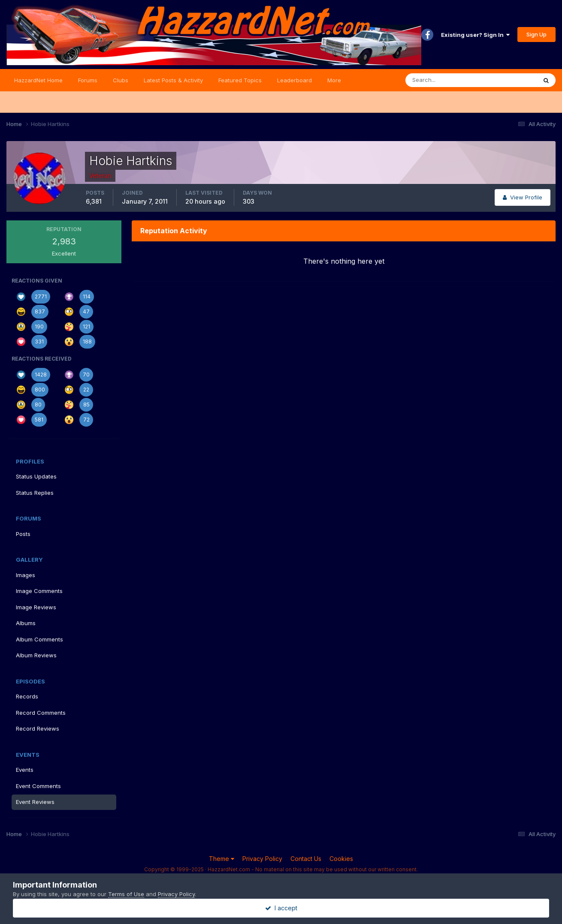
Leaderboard (295, 80)
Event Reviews (35, 802)
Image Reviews (36, 607)
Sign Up (536, 34)
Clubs (121, 80)
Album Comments (39, 639)
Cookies (341, 859)
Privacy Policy (262, 859)
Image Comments (39, 591)
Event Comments (38, 786)
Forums (88, 80)
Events (25, 770)
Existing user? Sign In (475, 35)
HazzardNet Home (38, 80)
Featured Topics (240, 80)
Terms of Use (126, 894)
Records (27, 696)
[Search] (443, 80)
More (334, 80)
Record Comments (41, 713)
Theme (222, 859)
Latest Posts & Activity (173, 80)
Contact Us (306, 859)
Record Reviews (38, 728)
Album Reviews (36, 655)
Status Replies (35, 493)
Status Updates (36, 476)
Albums (26, 623)
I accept (281, 908)
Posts (23, 534)
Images (26, 575)
